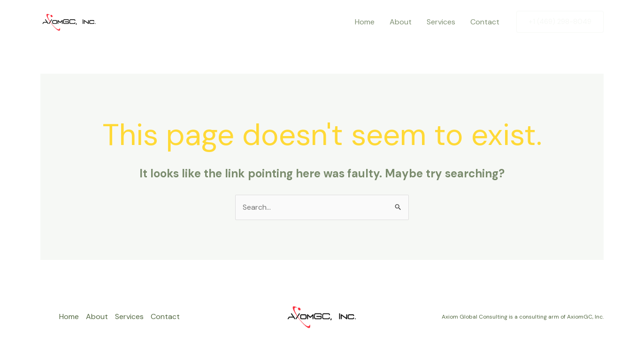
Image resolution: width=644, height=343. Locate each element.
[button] (560, 22)
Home (365, 22)
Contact (485, 22)
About (401, 22)
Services (441, 22)
